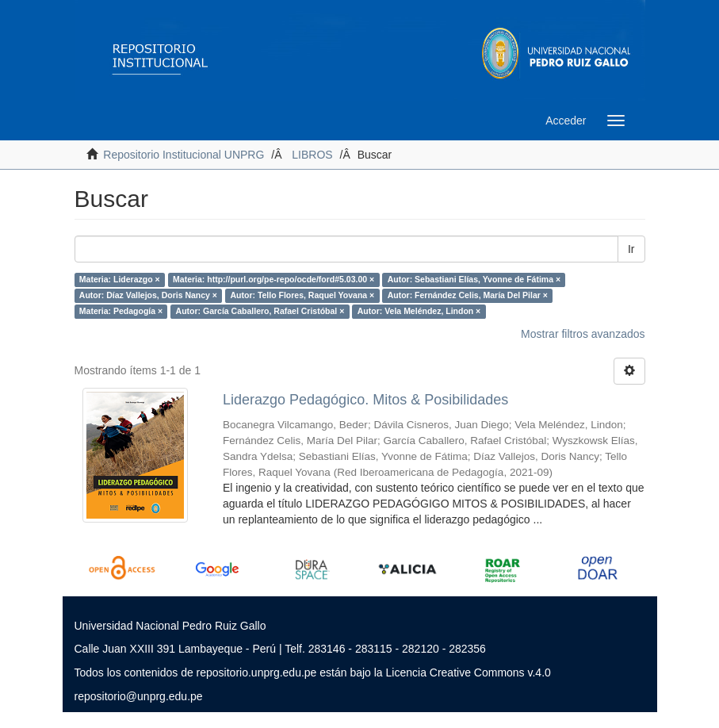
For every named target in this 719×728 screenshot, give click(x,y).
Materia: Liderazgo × (120, 279)
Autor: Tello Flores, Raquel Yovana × (302, 295)
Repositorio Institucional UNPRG (184, 155)
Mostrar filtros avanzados (583, 334)
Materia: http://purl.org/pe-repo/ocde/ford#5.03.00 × (273, 279)
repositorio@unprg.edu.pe (139, 696)
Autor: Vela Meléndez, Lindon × (419, 311)
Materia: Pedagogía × (121, 311)
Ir (631, 249)
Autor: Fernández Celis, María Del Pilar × (468, 295)
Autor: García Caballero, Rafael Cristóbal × (260, 311)
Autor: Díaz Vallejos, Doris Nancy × (148, 295)
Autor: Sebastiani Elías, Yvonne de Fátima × (474, 279)
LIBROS (312, 155)
